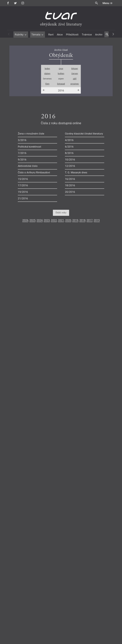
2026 (25, 220)
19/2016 (23, 192)
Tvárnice (87, 35)
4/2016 (69, 140)
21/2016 (23, 198)
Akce (60, 35)
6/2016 (69, 147)
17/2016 (23, 185)
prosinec (75, 84)
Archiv (99, 35)
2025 (32, 220)
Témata (38, 35)
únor (61, 69)
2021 (61, 220)
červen (75, 74)
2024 (40, 220)
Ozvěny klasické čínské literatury (84, 134)
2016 (61, 90)
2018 (82, 220)
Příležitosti (72, 35)
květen (61, 74)
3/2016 (22, 140)
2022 (54, 220)
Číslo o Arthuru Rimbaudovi (34, 172)
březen (75, 69)
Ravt (51, 35)
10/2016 (70, 160)
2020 (68, 220)
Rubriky (21, 35)
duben (47, 74)
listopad (61, 84)
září (75, 79)
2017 (90, 220)
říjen (47, 84)
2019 (75, 220)
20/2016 (70, 192)
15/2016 (23, 179)
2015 (97, 220)
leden (47, 69)
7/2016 (22, 153)
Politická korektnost (29, 147)
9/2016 (22, 160)
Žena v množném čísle (31, 134)
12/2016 (70, 166)
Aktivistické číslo (28, 166)
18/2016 (70, 185)
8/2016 (69, 153)
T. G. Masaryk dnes (76, 172)
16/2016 (70, 179)
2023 (47, 220)
